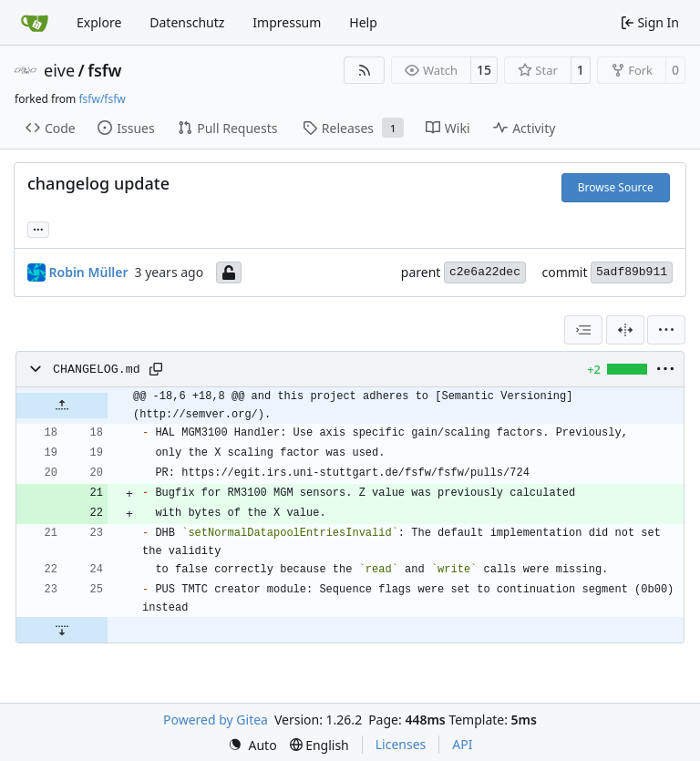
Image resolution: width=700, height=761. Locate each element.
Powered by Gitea (216, 720)
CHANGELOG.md (97, 370)
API (462, 744)
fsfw (104, 70)
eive (59, 70)
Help (363, 22)
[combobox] (583, 330)
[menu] (666, 330)
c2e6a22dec (485, 272)
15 (484, 70)
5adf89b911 (632, 272)
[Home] (35, 23)
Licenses (401, 744)
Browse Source (616, 187)
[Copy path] (156, 369)
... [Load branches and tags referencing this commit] (38, 228)
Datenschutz (187, 22)
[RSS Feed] (365, 70)
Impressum (287, 22)
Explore (99, 22)
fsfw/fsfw (102, 99)
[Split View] (625, 330)
